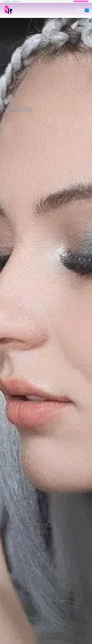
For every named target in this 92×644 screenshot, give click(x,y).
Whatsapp (16, 1)
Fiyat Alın (6, 1)
